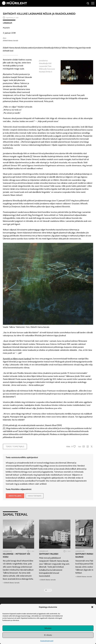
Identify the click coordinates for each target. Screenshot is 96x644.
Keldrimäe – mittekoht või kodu (16, 555)
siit (16, 425)
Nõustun (48, 628)
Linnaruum (7, 23)
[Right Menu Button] (93, 3)
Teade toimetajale (15, 446)
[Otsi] (88, 4)
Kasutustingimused (47, 641)
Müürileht (6, 28)
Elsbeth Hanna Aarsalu (10, 40)
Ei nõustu (48, 635)
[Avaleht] (14, 4)
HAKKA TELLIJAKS (15, 496)
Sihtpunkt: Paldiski (49, 554)
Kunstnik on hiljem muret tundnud (17, 359)
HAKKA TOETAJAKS (35, 496)
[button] (92, 607)
